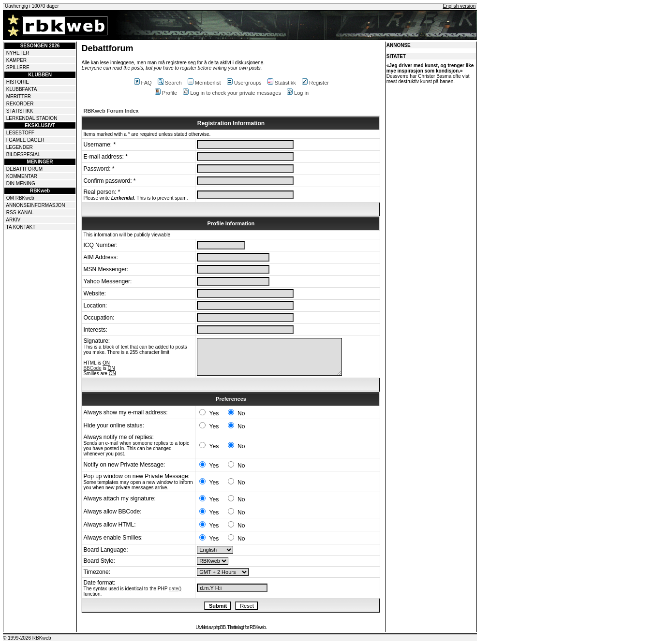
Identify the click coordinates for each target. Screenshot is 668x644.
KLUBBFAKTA (22, 89)
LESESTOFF (20, 133)
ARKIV (13, 220)
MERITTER (19, 96)
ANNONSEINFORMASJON (35, 205)
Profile (166, 93)
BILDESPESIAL (23, 154)
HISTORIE (18, 82)
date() (175, 589)
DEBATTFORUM (24, 169)
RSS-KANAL (20, 212)
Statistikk (282, 83)
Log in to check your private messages (232, 93)
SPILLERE (18, 67)
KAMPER (16, 60)
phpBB (219, 627)
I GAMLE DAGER (25, 140)
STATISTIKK (20, 111)
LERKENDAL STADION (32, 118)
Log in (298, 93)
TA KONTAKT (21, 227)
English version (459, 6)
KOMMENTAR (22, 176)
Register (315, 83)
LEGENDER (20, 147)
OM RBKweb (20, 198)
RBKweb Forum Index (111, 111)
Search (170, 83)
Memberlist (204, 83)
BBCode (92, 368)
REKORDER (20, 104)
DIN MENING (21, 183)
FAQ (143, 83)
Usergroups (244, 83)
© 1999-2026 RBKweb (27, 638)
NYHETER (18, 53)
